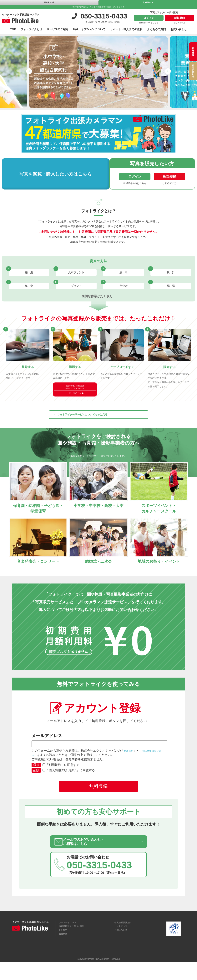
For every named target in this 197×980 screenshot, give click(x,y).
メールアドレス (98, 752)
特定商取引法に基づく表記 (75, 943)
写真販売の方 (148, 3)
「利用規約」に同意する (61, 776)
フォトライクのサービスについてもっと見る (97, 422)
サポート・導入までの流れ (126, 30)
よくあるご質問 (156, 30)
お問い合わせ (179, 30)
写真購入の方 (49, 3)
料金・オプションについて (89, 30)
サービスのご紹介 (58, 30)
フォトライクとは (31, 30)
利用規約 (130, 762)
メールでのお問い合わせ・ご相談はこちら (95, 855)
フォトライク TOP (70, 938)
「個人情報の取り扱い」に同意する (69, 782)
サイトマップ (123, 943)
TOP (13, 30)
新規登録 (179, 19)
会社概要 (64, 952)
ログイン (149, 19)
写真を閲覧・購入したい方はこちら (48, 175)
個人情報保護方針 (125, 938)
